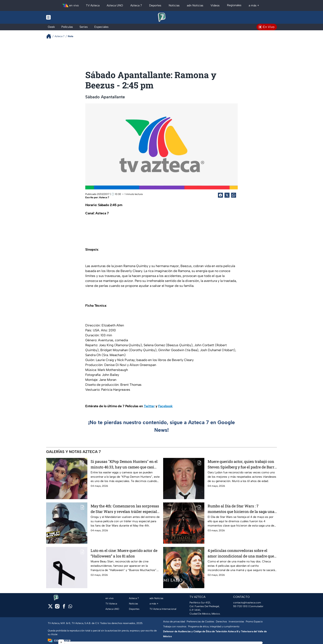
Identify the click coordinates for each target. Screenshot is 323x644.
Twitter (149, 406)
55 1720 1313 (240, 606)
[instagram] (57, 608)
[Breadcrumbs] (50, 36)
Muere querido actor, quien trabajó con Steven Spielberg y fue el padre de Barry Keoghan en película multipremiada (242, 464)
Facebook (165, 406)
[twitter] (50, 608)
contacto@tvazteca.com (247, 603)
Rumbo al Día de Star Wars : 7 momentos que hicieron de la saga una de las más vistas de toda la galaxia (241, 509)
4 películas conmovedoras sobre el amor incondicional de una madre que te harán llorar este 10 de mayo (241, 553)
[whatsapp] (70, 607)
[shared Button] (234, 195)
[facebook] (64, 608)
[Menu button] (63, 17)
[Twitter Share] (227, 195)
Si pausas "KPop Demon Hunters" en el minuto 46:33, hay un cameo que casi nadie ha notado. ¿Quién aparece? (124, 464)
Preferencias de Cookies (200, 622)
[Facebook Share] (220, 195)
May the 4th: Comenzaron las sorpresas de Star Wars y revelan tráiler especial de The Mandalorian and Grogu (125, 509)
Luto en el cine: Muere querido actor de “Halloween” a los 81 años (124, 553)
